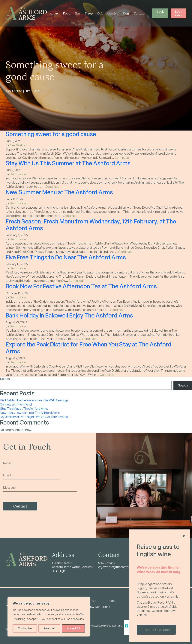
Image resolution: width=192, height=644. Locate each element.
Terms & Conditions (96, 607)
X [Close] (184, 536)
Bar (78, 13)
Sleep (89, 13)
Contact (140, 13)
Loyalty (113, 13)
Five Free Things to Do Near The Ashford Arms (66, 257)
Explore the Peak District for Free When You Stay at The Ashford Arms (88, 348)
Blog (126, 13)
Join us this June (156, 630)
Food (67, 13)
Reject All (49, 628)
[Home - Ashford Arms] (26, 13)
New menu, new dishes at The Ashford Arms (30, 413)
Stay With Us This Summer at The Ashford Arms (68, 163)
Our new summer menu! (16, 404)
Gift (100, 13)
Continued (122, 158)
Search (5, 379)
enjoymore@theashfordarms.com (122, 567)
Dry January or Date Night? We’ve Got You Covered (34, 417)
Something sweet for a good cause (51, 134)
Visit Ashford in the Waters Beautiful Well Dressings (34, 400)
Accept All (73, 628)
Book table (178, 13)
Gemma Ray (18, 174)
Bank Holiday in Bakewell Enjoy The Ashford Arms (69, 315)
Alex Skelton (18, 145)
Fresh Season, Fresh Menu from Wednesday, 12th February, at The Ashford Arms (91, 225)
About (54, 13)
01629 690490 (108, 563)
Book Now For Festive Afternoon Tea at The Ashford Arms (81, 286)
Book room (160, 13)
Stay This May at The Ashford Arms (24, 409)
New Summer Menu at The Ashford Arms (59, 192)
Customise (25, 628)
